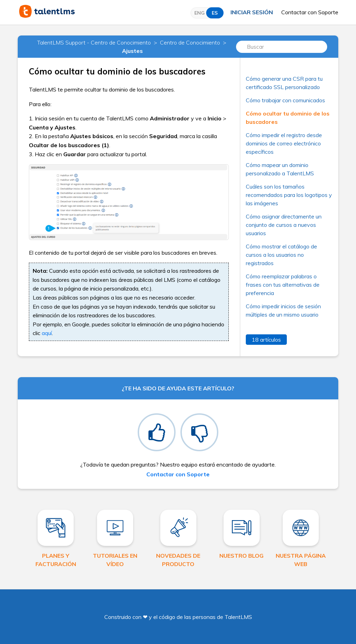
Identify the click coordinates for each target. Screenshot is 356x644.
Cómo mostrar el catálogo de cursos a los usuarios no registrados (281, 255)
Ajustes (132, 51)
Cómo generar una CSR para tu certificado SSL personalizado (284, 83)
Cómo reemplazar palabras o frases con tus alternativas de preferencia (283, 285)
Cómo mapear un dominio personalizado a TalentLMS (280, 169)
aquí (47, 333)
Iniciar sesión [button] (252, 12)
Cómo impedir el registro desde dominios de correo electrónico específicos (284, 143)
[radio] (157, 432)
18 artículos (266, 340)
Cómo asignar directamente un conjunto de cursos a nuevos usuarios (284, 225)
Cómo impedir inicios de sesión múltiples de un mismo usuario (283, 310)
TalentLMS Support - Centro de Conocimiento (94, 42)
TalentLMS (238, 617)
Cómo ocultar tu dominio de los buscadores (288, 118)
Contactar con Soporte (310, 12)
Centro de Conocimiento (190, 42)
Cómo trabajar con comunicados (285, 100)
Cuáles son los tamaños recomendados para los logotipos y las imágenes (289, 195)
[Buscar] (282, 47)
